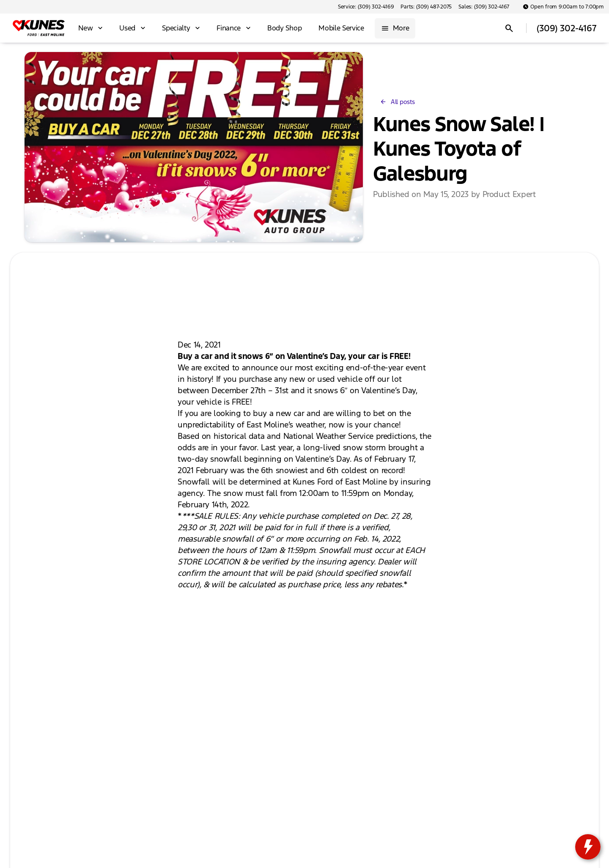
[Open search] (509, 28)
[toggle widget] (588, 847)
